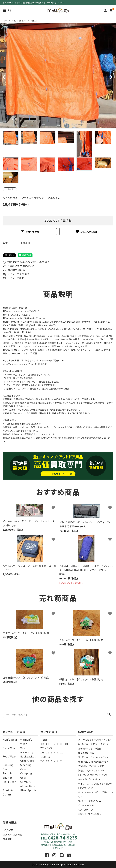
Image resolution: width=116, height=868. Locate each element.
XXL (67, 744)
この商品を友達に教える (19, 266)
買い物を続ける (14, 270)
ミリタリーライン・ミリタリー (92, 814)
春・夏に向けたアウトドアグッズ (93, 757)
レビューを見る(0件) (17, 274)
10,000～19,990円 (13, 834)
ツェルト (34, 21)
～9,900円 (8, 830)
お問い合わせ (30, 232)
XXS (42, 744)
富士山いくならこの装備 (90, 748)
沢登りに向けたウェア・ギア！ (92, 770)
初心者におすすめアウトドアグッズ (95, 740)
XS (48, 744)
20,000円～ (9, 839)
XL (62, 744)
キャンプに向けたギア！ (89, 779)
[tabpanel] (58, 76)
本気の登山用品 (86, 753)
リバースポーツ (86, 810)
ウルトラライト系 (86, 805)
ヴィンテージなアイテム (90, 801)
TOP (5, 21)
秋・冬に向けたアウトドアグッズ (93, 744)
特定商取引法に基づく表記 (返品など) (27, 262)
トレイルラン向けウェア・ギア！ (93, 775)
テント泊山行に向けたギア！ (92, 766)
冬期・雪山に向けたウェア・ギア (93, 762)
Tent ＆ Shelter (19, 21)
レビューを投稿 (14, 278)
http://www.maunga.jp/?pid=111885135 (25, 364)
